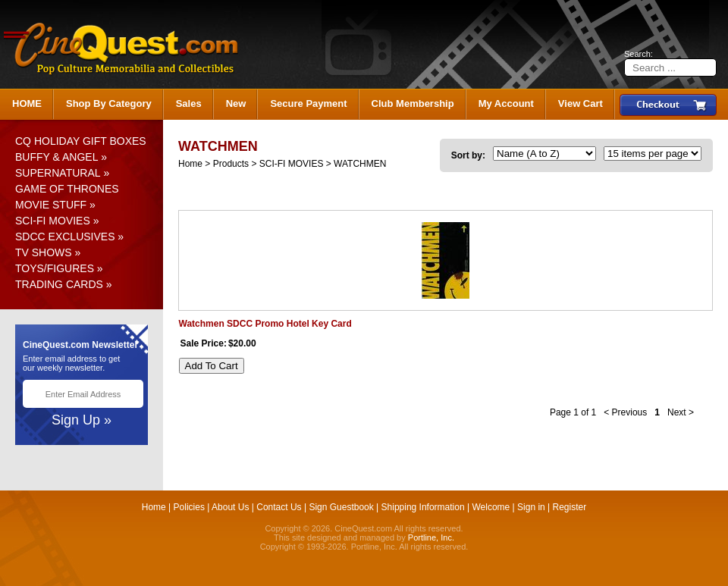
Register (570, 507)
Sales (189, 103)
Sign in (531, 507)
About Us (230, 507)
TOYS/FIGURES (55, 268)
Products (231, 164)
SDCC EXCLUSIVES (65, 237)
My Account (506, 103)
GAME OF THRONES (67, 189)
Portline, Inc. (431, 537)
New (236, 103)
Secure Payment (308, 103)
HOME (27, 103)
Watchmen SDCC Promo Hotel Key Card (265, 324)
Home (190, 164)
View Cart (581, 103)
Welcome (491, 507)
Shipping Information (423, 507)
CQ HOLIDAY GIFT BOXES (81, 141)
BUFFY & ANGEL (56, 157)
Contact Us (279, 507)
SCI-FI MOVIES (53, 221)
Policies (189, 507)
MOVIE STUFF (51, 205)
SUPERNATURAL (58, 173)
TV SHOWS (44, 252)
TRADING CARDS (59, 284)
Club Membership (413, 103)
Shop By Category (109, 103)
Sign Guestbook (341, 507)
